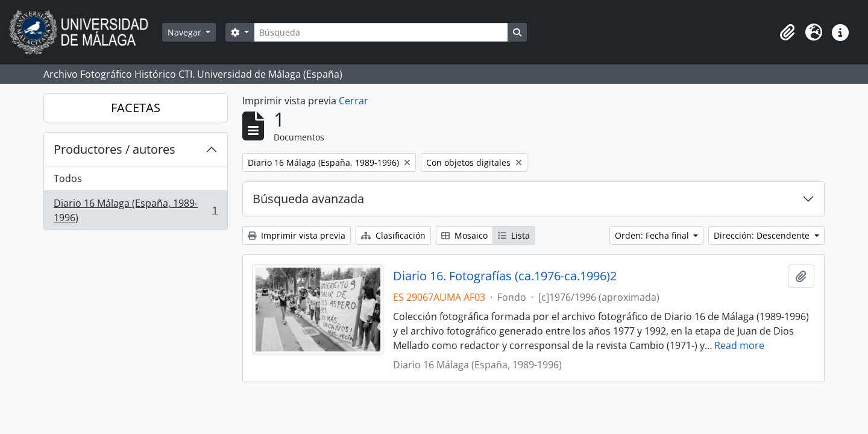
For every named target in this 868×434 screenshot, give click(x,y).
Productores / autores (115, 149)
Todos (68, 178)
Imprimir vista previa (297, 235)
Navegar (186, 32)
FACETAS (136, 108)
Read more (739, 345)
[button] (787, 33)
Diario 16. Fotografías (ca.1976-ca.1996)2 (505, 276)
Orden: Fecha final (653, 235)
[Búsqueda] (381, 32)
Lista (514, 235)
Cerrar (354, 101)
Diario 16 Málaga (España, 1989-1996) (135, 210)
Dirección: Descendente (763, 235)
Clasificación (393, 235)
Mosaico (464, 235)
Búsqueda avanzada (308, 199)
